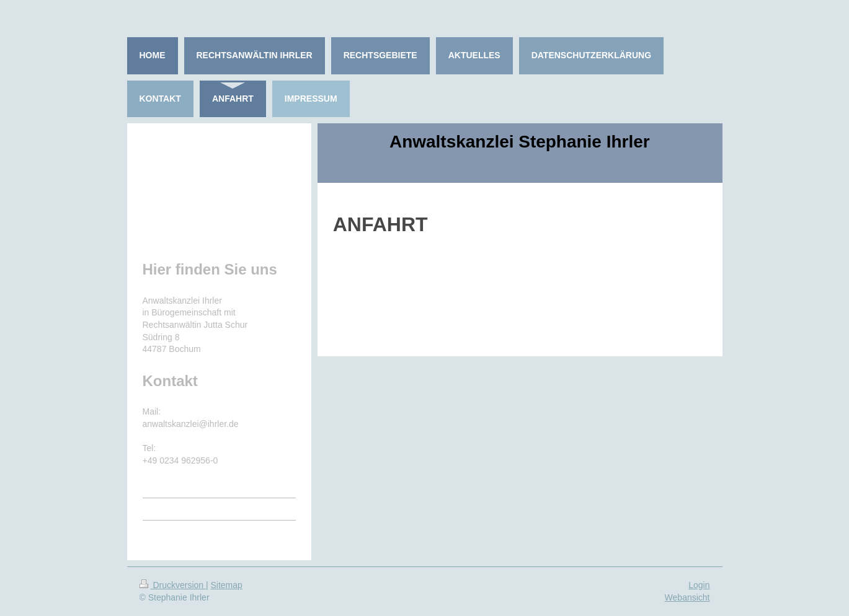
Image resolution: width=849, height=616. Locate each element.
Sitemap (227, 585)
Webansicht (687, 597)
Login (699, 585)
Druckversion (173, 585)
